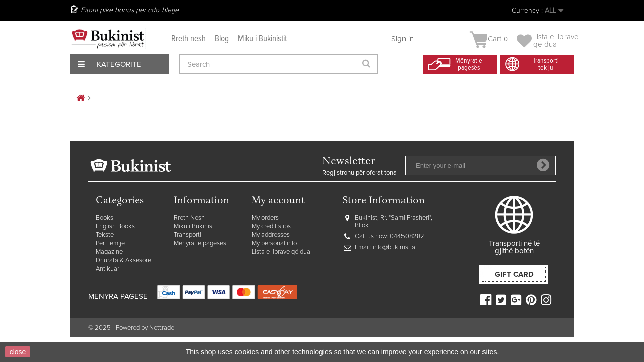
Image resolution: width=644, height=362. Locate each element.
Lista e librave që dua (281, 252)
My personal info (274, 244)
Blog (222, 39)
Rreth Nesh (189, 218)
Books (104, 218)
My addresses (271, 235)
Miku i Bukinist (194, 227)
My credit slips (271, 227)
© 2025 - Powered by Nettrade (131, 328)
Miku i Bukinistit (262, 39)
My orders (265, 218)
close (18, 352)
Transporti (187, 235)
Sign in (403, 39)
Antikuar (107, 269)
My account (278, 201)
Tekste (105, 235)
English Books (115, 227)
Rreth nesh (188, 39)
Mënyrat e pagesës (200, 244)
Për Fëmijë (110, 244)
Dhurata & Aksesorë (124, 261)
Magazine (109, 252)
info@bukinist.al (395, 248)
